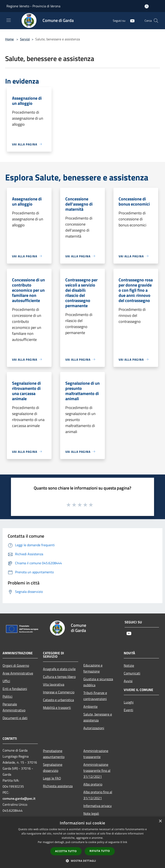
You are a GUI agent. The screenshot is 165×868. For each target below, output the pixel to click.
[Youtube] (131, 21)
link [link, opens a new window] (125, 842)
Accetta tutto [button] (66, 851)
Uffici (6, 681)
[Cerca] (156, 21)
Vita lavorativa (54, 684)
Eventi (128, 710)
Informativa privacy (98, 806)
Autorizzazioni (94, 728)
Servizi (25, 39)
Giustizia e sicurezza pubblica (98, 682)
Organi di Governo (16, 665)
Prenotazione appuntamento (54, 754)
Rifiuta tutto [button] (100, 851)
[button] (82, 861)
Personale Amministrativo (14, 707)
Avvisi (128, 681)
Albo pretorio (93, 784)
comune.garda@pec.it (19, 798)
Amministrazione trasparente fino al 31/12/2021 (97, 770)
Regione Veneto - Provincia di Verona (33, 6)
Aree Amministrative (18, 673)
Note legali (91, 813)
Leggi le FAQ (52, 778)
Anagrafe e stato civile (59, 669)
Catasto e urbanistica (58, 700)
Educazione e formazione (93, 668)
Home (9, 39)
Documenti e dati (15, 718)
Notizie (129, 665)
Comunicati (132, 673)
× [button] (160, 821)
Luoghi (129, 702)
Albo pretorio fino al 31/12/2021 (98, 795)
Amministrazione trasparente (96, 754)
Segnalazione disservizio (53, 767)
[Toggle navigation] (9, 20)
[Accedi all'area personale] (147, 6)
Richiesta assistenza (58, 786)
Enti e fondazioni (15, 689)
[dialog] (82, 842)
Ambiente (90, 706)
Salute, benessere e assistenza (98, 717)
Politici (8, 696)
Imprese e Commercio (59, 692)
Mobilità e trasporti (57, 708)
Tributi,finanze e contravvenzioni (95, 696)
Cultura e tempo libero (59, 677)
